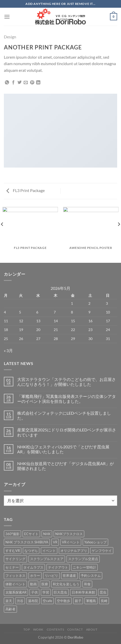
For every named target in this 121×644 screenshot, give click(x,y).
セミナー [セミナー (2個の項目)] (12, 567)
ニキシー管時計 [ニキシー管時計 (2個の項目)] (84, 567)
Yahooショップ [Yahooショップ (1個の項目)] (95, 542)
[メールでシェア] (26, 83)
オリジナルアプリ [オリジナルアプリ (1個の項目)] (74, 551)
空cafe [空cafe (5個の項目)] (47, 601)
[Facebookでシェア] (13, 83)
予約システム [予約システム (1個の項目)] (91, 576)
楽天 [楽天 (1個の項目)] (9, 601)
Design (10, 37)
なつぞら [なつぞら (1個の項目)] (31, 551)
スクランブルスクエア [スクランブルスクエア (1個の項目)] (47, 559)
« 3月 (8, 350)
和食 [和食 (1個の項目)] (87, 584)
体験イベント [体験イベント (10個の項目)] (15, 584)
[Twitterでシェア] (20, 83)
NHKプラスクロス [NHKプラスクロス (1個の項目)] (69, 534)
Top (27, 629)
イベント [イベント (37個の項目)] (49, 551)
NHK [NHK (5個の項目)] (47, 534)
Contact (75, 629)
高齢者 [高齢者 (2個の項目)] (10, 609)
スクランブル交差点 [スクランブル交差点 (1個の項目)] (83, 559)
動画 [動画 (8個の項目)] (33, 584)
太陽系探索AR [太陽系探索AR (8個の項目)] (16, 592)
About (92, 629)
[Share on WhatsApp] (7, 83)
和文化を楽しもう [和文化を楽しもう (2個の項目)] (66, 584)
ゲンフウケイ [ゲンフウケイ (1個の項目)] (102, 551)
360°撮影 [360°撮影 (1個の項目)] (12, 534)
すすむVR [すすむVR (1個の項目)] (13, 551)
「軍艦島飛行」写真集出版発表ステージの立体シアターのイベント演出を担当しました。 (67, 399)
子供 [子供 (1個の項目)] (34, 592)
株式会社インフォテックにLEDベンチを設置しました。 (64, 415)
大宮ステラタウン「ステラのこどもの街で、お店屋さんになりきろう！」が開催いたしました (67, 382)
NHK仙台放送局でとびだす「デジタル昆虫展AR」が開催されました (66, 466)
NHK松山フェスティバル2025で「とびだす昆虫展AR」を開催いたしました (63, 449)
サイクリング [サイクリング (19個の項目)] (15, 559)
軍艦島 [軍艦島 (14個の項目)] (91, 601)
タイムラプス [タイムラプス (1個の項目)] (33, 567)
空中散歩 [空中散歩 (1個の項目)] (63, 601)
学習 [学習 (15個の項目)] (46, 592)
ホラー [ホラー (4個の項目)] (35, 576)
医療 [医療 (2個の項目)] (45, 584)
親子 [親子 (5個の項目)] (78, 601)
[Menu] (7, 17)
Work (38, 629)
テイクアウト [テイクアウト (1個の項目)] (58, 567)
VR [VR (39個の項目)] (55, 542)
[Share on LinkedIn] (38, 83)
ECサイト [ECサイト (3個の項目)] (31, 534)
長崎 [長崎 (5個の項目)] (104, 601)
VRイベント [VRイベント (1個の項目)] (71, 542)
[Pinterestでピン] (32, 83)
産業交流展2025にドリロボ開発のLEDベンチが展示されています (67, 432)
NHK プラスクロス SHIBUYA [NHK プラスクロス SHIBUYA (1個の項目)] (27, 542)
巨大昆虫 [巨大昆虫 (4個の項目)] (60, 592)
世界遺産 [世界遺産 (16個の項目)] (69, 576)
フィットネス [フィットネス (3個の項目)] (15, 576)
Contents (55, 629)
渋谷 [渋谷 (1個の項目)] (20, 601)
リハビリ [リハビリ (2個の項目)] (51, 576)
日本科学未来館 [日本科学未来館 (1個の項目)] (83, 592)
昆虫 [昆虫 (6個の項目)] (103, 592)
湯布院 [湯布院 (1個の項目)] (33, 601)
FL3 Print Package (26, 190)
